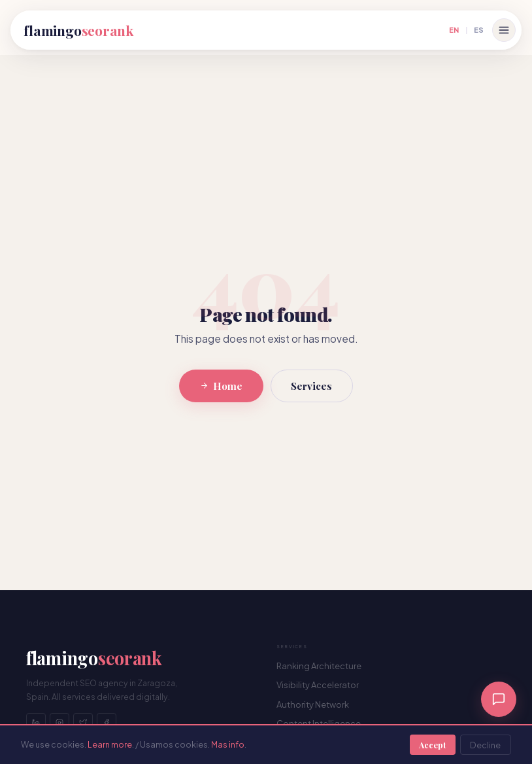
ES (479, 29)
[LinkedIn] (36, 723)
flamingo (78, 30)
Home (221, 386)
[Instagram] (59, 723)
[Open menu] (504, 30)
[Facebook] (107, 723)
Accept (432, 745)
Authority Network (313, 704)
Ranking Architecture (319, 666)
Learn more (110, 744)
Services (311, 386)
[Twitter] (83, 723)
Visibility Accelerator (318, 685)
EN (454, 29)
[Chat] (499, 699)
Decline (485, 745)
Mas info (228, 744)
